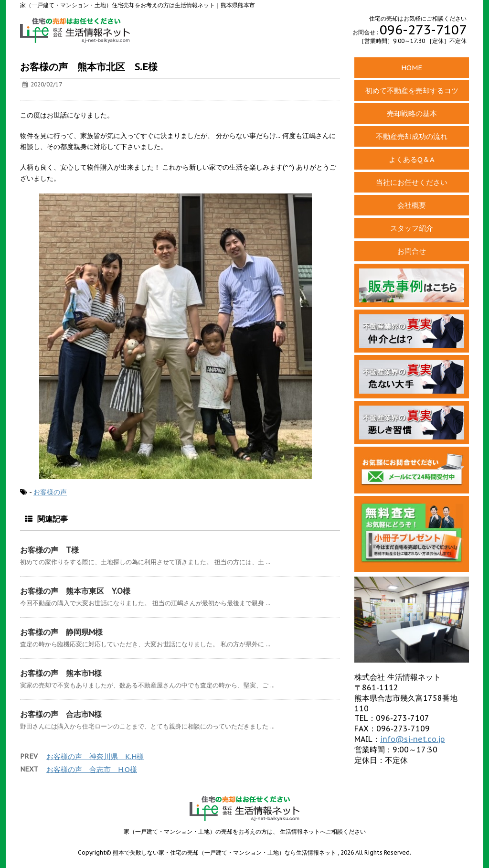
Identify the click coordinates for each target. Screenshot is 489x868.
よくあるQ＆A (412, 159)
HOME (412, 68)
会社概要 (412, 205)
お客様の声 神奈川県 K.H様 (95, 756)
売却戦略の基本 (412, 113)
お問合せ (412, 251)
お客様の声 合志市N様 (61, 714)
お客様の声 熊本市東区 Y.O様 (75, 591)
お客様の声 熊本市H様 (61, 673)
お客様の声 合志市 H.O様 (92, 769)
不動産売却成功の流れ (412, 136)
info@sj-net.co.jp (413, 739)
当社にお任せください (412, 182)
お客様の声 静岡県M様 (61, 632)
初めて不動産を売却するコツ (412, 91)
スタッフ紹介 (412, 228)
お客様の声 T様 (49, 550)
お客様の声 (50, 492)
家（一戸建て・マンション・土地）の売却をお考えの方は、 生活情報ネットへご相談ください (245, 831)
